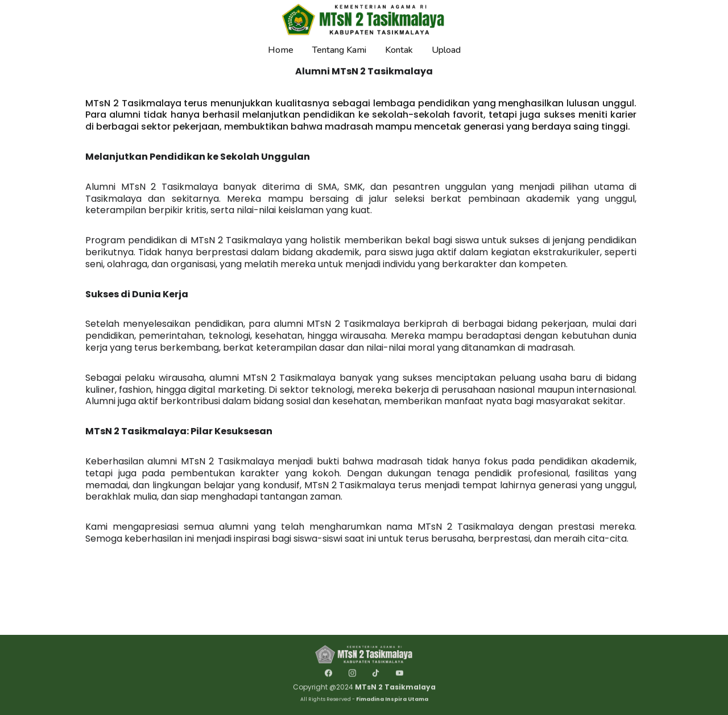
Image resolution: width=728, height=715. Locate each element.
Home (281, 50)
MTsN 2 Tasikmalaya (395, 689)
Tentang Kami (339, 50)
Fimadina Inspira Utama (392, 701)
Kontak (399, 50)
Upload (446, 50)
